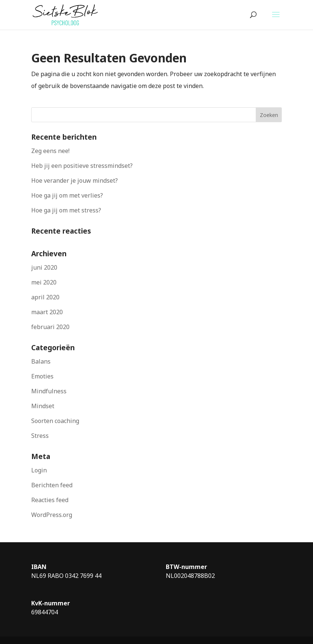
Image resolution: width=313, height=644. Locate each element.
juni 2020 (44, 267)
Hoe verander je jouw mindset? (75, 180)
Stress (40, 436)
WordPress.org (52, 515)
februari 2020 (50, 327)
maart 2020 (47, 312)
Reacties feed (50, 500)
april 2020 (45, 297)
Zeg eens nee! (50, 151)
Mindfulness (49, 391)
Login (39, 470)
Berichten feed (52, 485)
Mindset (43, 406)
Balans (41, 361)
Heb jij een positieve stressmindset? (82, 166)
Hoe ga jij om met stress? (66, 210)
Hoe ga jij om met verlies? (67, 195)
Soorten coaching (55, 421)
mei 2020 (44, 282)
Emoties (42, 376)
